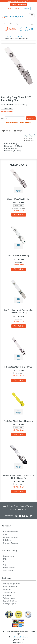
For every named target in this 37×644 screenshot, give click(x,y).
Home (4, 506)
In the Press (7, 540)
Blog (5, 565)
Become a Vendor (9, 568)
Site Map (13, 510)
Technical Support (9, 598)
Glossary (6, 562)
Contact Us (22, 510)
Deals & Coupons (13, 9)
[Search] (32, 24)
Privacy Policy (13, 506)
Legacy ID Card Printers (11, 601)
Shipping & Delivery (9, 592)
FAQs (5, 559)
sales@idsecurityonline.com (20, 637)
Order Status (7, 589)
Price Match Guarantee (11, 543)
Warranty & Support (9, 604)
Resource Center (9, 556)
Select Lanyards (8, 571)
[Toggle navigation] (32, 15)
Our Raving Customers (10, 537)
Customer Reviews (29, 140)
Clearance (26, 9)
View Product (18, 215)
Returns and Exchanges (11, 587)
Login (29, 29)
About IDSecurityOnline (11, 531)
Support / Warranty (27, 506)
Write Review (28, 138)
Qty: (2, 118)
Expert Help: (19, 4)
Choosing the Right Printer (12, 584)
